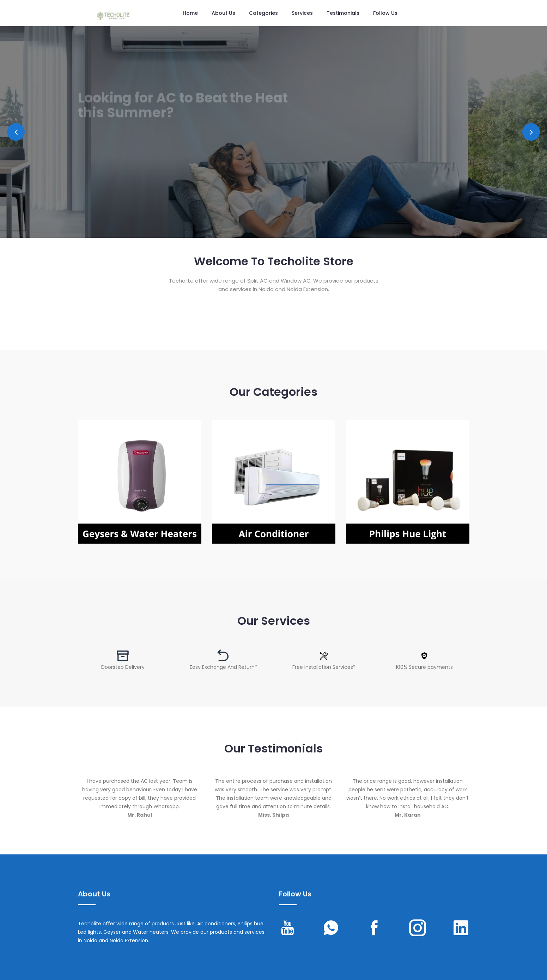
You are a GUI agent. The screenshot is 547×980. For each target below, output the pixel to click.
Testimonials (343, 13)
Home (190, 13)
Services (302, 13)
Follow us (385, 13)
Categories (263, 13)
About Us (223, 13)
